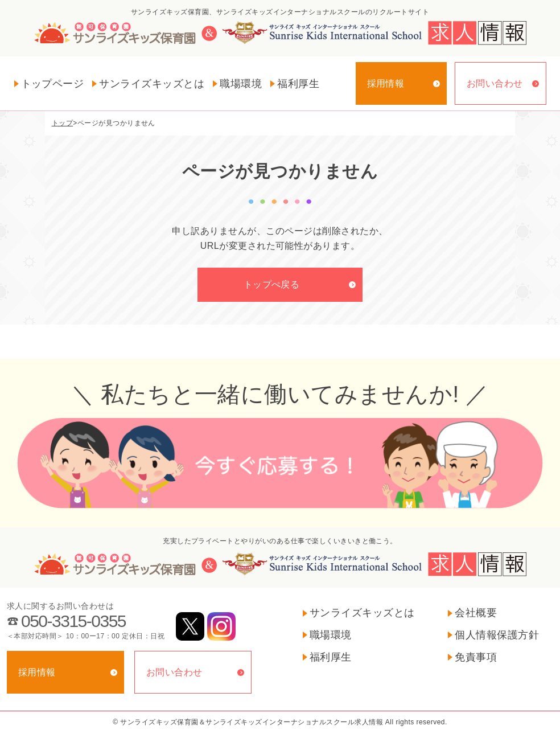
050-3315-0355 (73, 621)
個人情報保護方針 (497, 635)
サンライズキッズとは (152, 84)
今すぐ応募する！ (280, 464)
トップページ (53, 84)
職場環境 (241, 84)
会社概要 (476, 613)
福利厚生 (298, 84)
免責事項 (476, 657)
